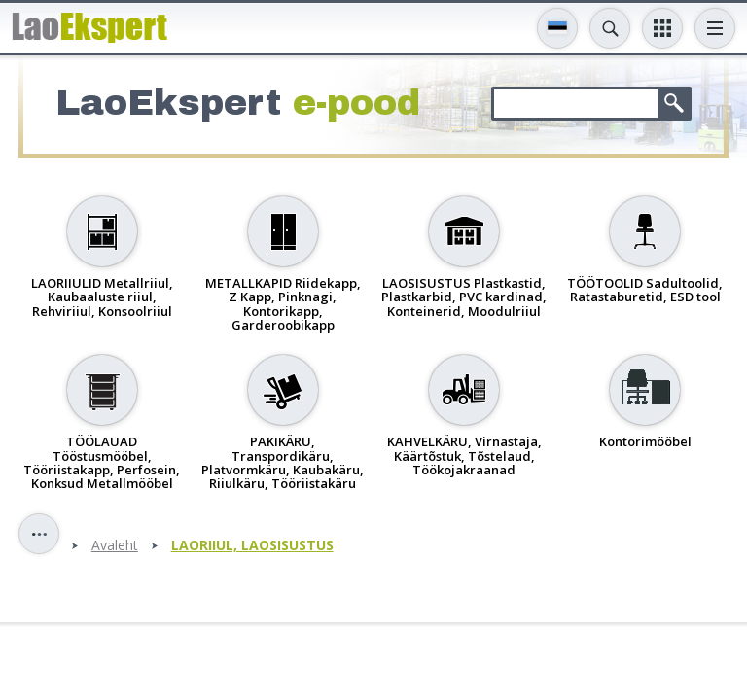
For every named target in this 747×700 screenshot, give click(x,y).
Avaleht (115, 546)
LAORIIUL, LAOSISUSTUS (252, 546)
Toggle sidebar (39, 534)
